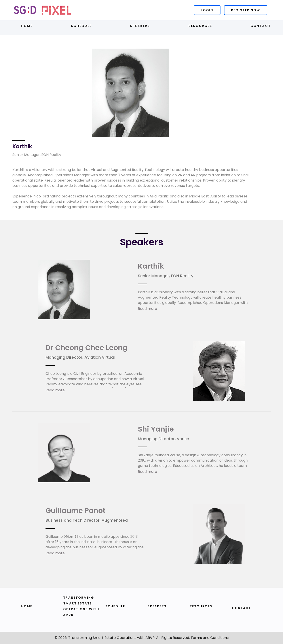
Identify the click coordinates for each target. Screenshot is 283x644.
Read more (147, 309)
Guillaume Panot (76, 510)
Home (27, 26)
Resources (200, 26)
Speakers (140, 26)
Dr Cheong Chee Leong (86, 348)
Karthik (151, 266)
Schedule (81, 26)
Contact (261, 26)
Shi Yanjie (156, 429)
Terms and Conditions (210, 638)
